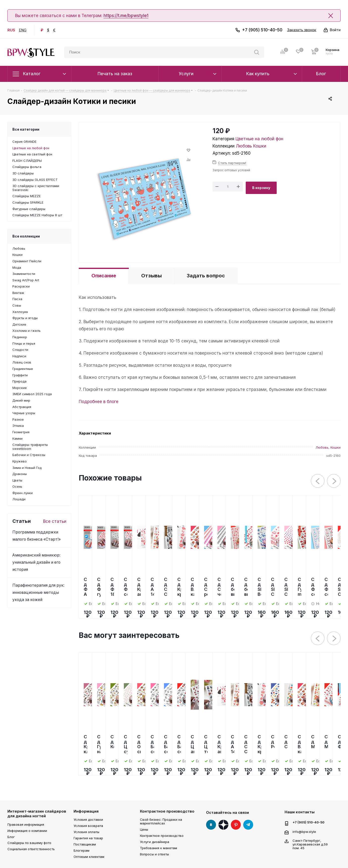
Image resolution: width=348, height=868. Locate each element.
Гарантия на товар (88, 838)
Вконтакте (211, 825)
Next (334, 481)
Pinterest (236, 825)
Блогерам (81, 850)
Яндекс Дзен (223, 825)
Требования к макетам (159, 848)
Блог (11, 837)
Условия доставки (88, 820)
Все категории (26, 129)
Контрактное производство (167, 811)
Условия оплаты (86, 832)
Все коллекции (26, 236)
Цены (144, 829)
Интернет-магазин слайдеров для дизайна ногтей (37, 814)
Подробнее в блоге (99, 402)
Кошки (260, 146)
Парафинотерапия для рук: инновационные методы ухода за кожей (38, 592)
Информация (86, 811)
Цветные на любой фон (259, 139)
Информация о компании (27, 831)
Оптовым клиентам (89, 857)
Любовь (244, 146)
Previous (318, 481)
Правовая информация (26, 824)
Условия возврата (88, 826)
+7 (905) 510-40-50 (262, 30)
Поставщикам (85, 844)
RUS (11, 30)
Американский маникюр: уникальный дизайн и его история (36, 562)
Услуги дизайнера (155, 842)
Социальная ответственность (31, 849)
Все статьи (55, 521)
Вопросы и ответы (154, 854)
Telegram (248, 825)
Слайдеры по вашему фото (29, 843)
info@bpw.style (304, 831)
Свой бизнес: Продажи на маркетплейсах (161, 821)
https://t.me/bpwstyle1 (126, 16)
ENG (23, 30)
